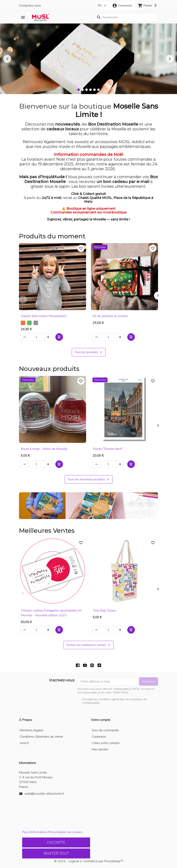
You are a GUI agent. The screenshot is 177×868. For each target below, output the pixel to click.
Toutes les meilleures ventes (89, 645)
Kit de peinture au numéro (111, 316)
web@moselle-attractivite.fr (44, 794)
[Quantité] (36, 337)
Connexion (99, 737)
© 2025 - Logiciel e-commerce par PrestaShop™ (89, 861)
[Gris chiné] (36, 323)
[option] (88, 59)
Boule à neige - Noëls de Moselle (44, 449)
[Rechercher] (126, 17)
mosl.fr (24, 743)
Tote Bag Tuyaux (104, 610)
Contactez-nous (30, 6)
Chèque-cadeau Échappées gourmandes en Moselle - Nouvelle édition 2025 (51, 613)
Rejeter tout (56, 853)
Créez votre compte (106, 743)
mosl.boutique (115, 212)
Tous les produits (89, 352)
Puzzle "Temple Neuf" (108, 449)
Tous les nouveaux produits (89, 479)
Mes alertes (100, 749)
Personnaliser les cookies (65, 832)
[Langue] (102, 6)
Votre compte (101, 720)
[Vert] (29, 323)
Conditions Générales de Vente (41, 737)
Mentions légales (32, 730)
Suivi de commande (105, 730)
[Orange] (23, 323)
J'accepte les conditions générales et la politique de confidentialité (114, 701)
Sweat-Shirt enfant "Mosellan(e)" (44, 316)
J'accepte (56, 842)
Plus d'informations (35, 832)
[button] (122, 6)
